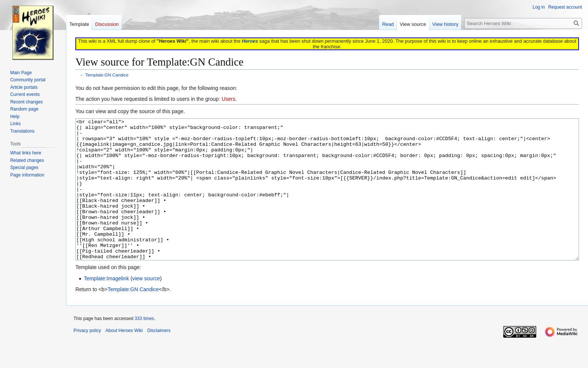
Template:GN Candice (107, 75)
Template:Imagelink (106, 307)
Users (229, 99)
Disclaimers (159, 359)
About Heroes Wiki (124, 359)
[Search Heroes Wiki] (523, 23)
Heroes (250, 41)
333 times (144, 347)
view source (146, 307)
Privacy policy (87, 359)
